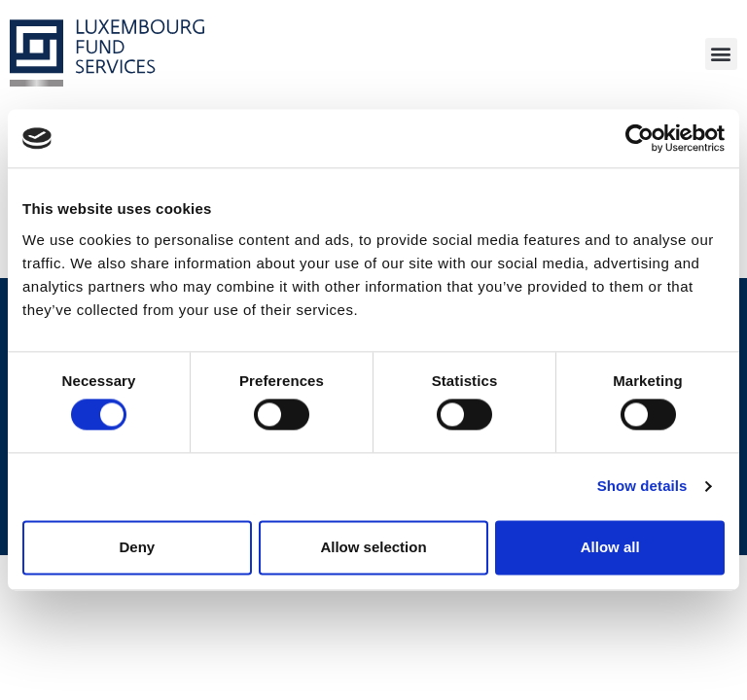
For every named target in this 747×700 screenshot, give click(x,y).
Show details (642, 487)
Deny (137, 547)
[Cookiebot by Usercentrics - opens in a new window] (640, 138)
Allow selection (373, 547)
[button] (721, 54)
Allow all (610, 547)
